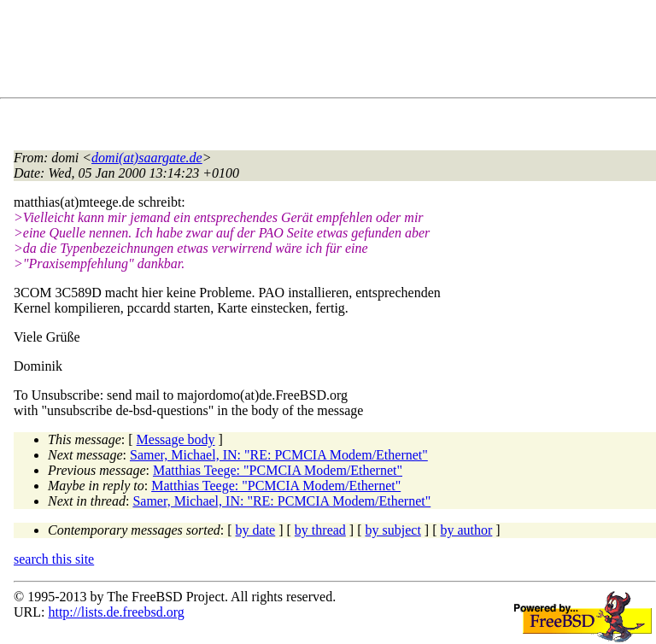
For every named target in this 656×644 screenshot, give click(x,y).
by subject (393, 530)
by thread (320, 530)
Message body (176, 439)
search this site (54, 559)
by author (466, 530)
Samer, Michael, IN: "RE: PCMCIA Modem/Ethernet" (279, 455)
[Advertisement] (325, 52)
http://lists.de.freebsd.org (116, 612)
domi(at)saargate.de (147, 158)
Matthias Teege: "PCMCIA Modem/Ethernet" (278, 470)
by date (256, 530)
